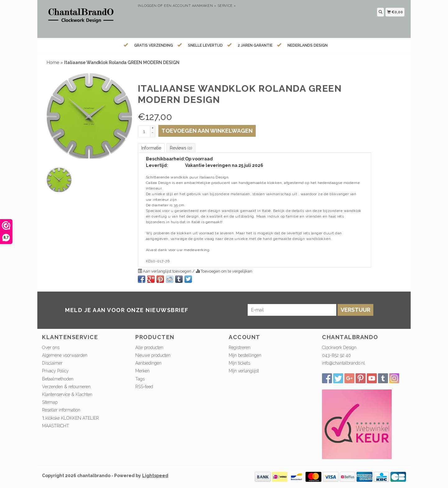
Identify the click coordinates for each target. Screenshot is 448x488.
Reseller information (61, 410)
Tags (140, 379)
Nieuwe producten (153, 355)
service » (227, 6)
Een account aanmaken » (190, 6)
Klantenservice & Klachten (67, 394)
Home (53, 62)
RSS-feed (144, 387)
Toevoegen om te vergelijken (224, 271)
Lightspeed (155, 476)
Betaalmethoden (58, 379)
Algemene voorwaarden (65, 355)
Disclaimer (52, 363)
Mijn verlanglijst (244, 371)
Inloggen (147, 6)
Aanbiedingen (148, 363)
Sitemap (50, 402)
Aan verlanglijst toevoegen (165, 271)
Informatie (151, 148)
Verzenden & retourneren (66, 387)
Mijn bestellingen (245, 355)
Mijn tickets (239, 363)
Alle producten (149, 348)
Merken (142, 371)
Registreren (240, 348)
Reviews (181, 148)
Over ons (51, 348)
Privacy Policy (55, 371)
